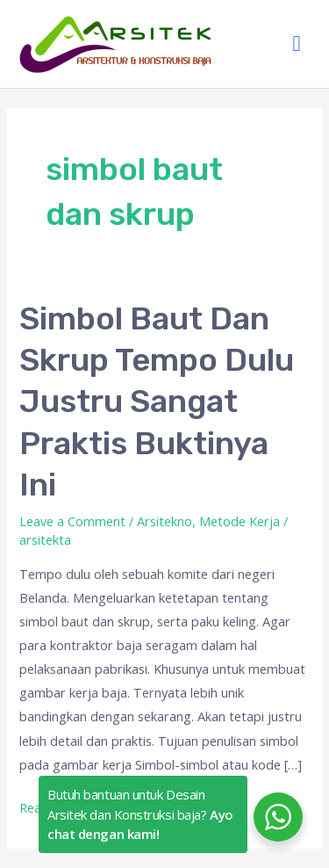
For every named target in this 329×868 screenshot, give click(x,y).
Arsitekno (164, 521)
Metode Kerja (240, 521)
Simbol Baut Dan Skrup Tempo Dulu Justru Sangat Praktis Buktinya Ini (157, 402)
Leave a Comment (72, 521)
